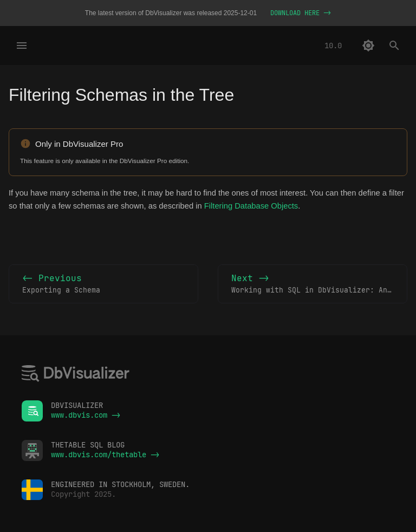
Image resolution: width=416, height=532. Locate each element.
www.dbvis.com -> (86, 415)
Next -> (319, 284)
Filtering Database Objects (251, 206)
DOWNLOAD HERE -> (301, 13)
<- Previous (103, 284)
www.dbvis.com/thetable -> (105, 455)
